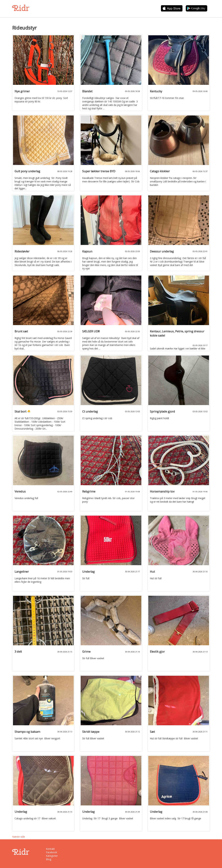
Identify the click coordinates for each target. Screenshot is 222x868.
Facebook (52, 852)
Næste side (19, 837)
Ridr (21, 8)
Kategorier (52, 856)
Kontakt (50, 849)
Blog (49, 859)
